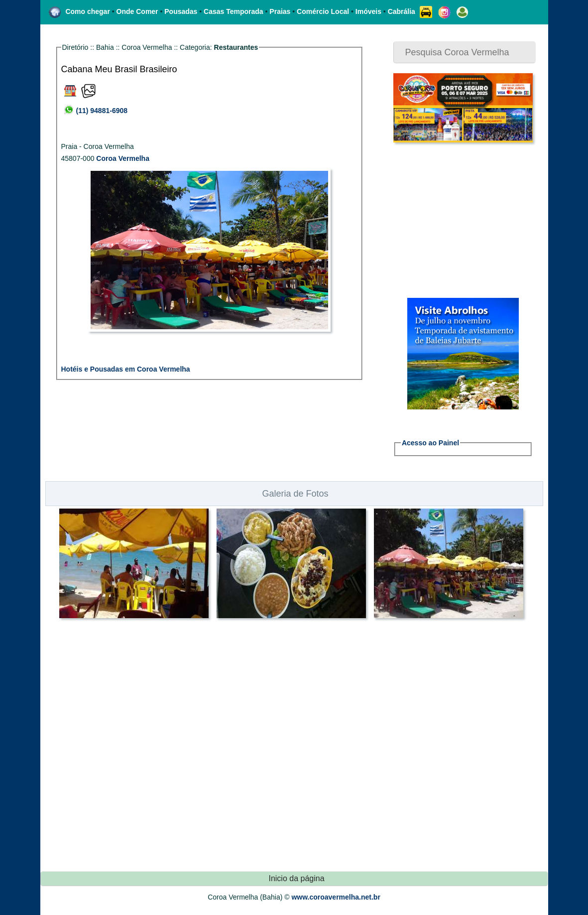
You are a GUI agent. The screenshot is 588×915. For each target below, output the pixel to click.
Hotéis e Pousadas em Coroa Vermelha (126, 369)
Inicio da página (296, 878)
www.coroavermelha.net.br (336, 897)
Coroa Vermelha (123, 158)
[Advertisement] (456, 220)
